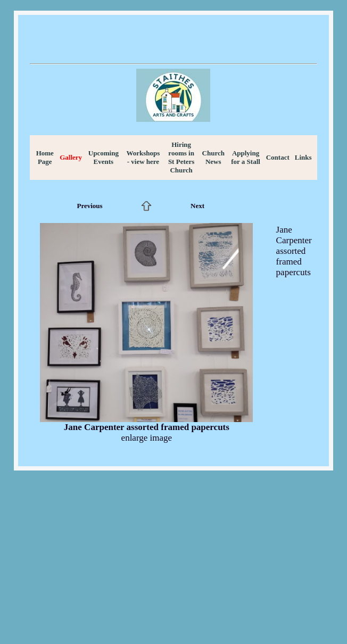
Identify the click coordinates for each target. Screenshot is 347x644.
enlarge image (147, 438)
